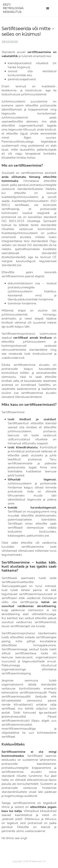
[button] (48, 8)
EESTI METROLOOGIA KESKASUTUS (13, 8)
